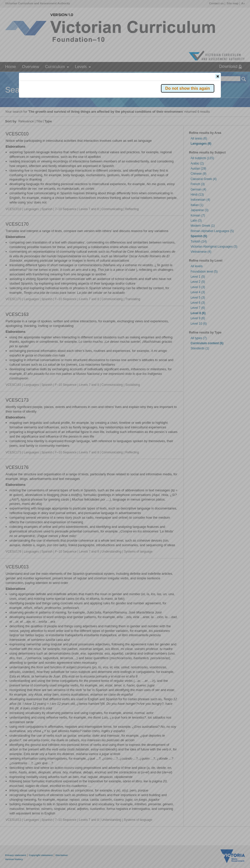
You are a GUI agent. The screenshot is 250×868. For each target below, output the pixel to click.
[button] (218, 76)
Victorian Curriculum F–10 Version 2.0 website (78, 105)
